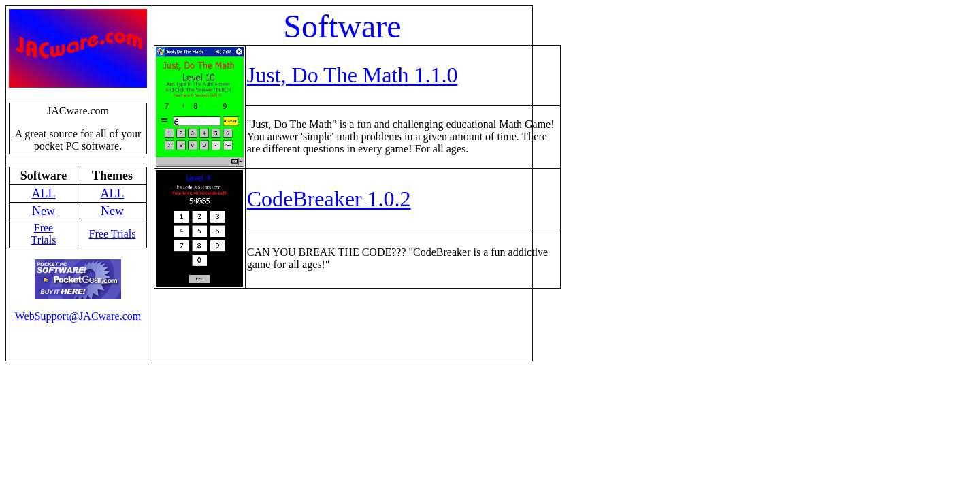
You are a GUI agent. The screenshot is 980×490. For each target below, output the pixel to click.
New (44, 211)
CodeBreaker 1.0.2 (329, 199)
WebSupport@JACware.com (78, 316)
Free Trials (44, 234)
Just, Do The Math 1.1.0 (353, 75)
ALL (44, 193)
